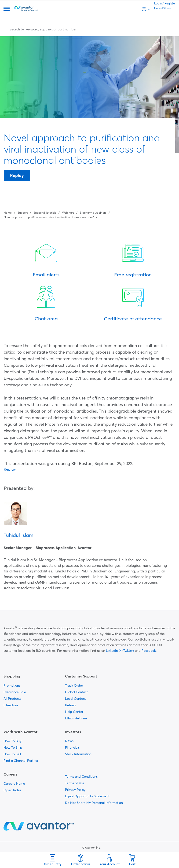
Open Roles (12, 790)
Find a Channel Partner (21, 761)
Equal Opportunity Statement (87, 796)
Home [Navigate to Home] (8, 213)
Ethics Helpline (76, 718)
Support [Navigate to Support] (23, 213)
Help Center (74, 712)
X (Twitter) (127, 651)
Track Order (74, 685)
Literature (11, 705)
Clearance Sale (15, 692)
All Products (12, 699)
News (69, 741)
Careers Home (14, 784)
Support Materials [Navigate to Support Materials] (45, 213)
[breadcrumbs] (89, 215)
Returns (71, 705)
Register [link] (170, 3)
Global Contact (76, 692)
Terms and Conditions (81, 776)
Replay (17, 175)
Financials (72, 747)
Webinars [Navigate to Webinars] (68, 213)
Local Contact (75, 699)
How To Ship (13, 747)
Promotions (12, 685)
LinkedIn (112, 651)
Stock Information (78, 754)
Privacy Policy (75, 790)
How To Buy (12, 741)
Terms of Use (75, 783)
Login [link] (158, 3)
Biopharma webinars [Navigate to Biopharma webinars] (93, 213)
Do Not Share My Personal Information (94, 803)
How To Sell (12, 754)
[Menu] (7, 9)
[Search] (90, 29)
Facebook (149, 651)
